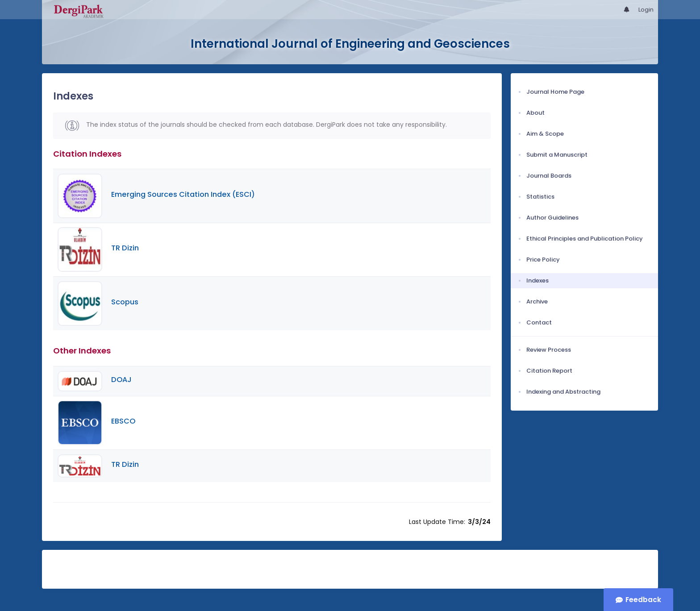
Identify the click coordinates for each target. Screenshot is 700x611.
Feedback (643, 600)
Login (646, 10)
